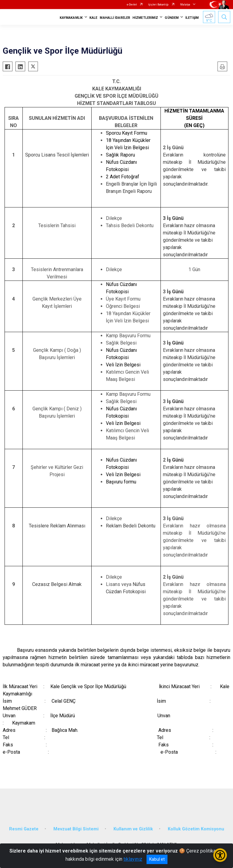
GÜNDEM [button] (172, 18)
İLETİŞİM (192, 18)
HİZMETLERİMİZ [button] (145, 18)
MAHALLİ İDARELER (115, 18)
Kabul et (157, 859)
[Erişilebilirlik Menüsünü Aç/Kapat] (220, 855)
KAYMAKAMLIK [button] (71, 18)
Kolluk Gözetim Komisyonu (196, 829)
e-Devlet (132, 5)
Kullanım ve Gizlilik (133, 829)
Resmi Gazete (24, 829)
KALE (93, 18)
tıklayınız (133, 859)
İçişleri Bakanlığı (159, 5)
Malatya (185, 5)
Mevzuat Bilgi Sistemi (76, 829)
